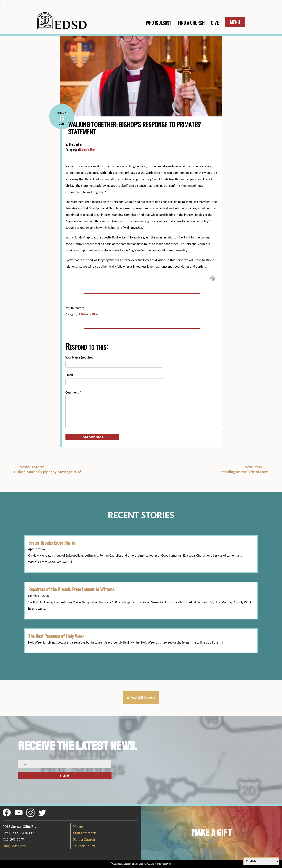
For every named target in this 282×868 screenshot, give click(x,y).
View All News (141, 698)
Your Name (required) (80, 357)
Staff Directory (84, 833)
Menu (235, 22)
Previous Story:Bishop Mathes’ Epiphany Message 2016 (48, 469)
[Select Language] (261, 861)
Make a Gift (212, 833)
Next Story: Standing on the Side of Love (244, 469)
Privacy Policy (84, 846)
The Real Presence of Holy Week (56, 636)
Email (69, 375)
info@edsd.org (14, 846)
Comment (73, 392)
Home (78, 827)
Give (215, 23)
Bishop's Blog (87, 150)
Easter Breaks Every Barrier (53, 543)
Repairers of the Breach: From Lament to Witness (71, 589)
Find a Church (84, 840)
